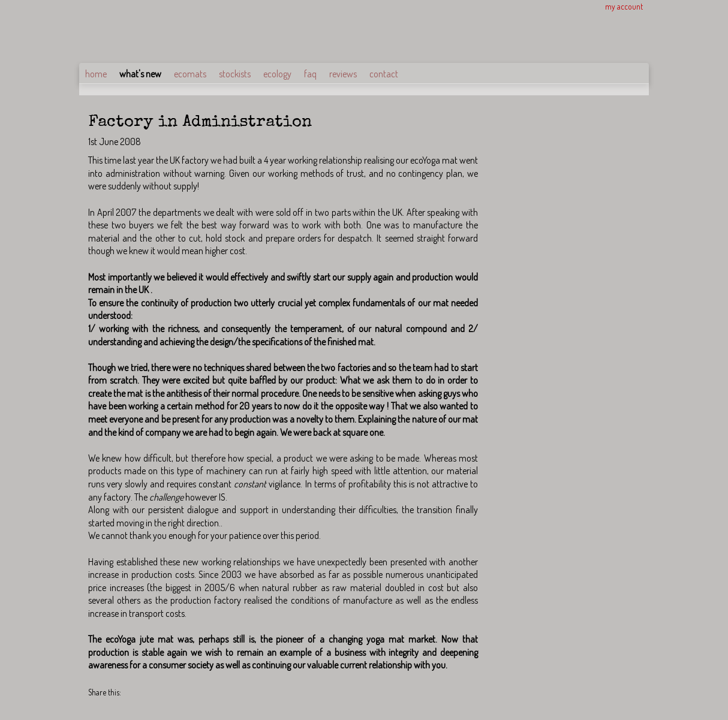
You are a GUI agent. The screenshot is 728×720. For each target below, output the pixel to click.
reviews (343, 74)
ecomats (190, 74)
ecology (277, 74)
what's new (140, 74)
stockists (235, 74)
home (96, 74)
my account (624, 6)
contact (384, 74)
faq (310, 74)
